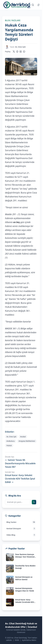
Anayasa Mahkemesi (27, 441)
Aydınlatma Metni (29, 640)
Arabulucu (11, 441)
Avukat (23, 437)
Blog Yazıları (13, 20)
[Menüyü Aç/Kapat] (38, 5)
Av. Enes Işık (11, 437)
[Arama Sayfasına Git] (33, 5)
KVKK (17, 640)
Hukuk (9, 445)
